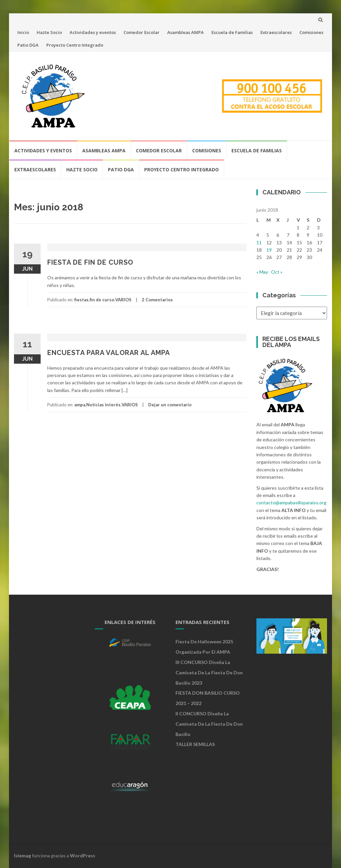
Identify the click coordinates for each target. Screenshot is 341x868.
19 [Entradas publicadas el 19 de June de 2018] (269, 250)
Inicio (23, 32)
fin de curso (102, 300)
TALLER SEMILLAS (195, 744)
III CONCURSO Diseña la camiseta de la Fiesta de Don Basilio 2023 (209, 672)
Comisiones (311, 32)
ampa (80, 405)
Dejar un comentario (170, 405)
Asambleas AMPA (185, 32)
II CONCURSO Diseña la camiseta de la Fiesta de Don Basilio (209, 724)
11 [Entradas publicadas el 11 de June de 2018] (259, 242)
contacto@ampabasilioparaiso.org (291, 502)
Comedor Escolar (142, 32)
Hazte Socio (49, 32)
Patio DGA (28, 45)
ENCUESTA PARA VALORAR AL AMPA (109, 353)
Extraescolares (276, 32)
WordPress (83, 855)
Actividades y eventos (93, 32)
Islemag (22, 855)
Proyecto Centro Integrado (75, 45)
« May (262, 272)
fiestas (81, 300)
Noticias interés (103, 405)
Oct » (277, 272)
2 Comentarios (157, 300)
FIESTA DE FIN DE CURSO (90, 262)
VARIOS (123, 300)
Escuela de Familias (232, 32)
